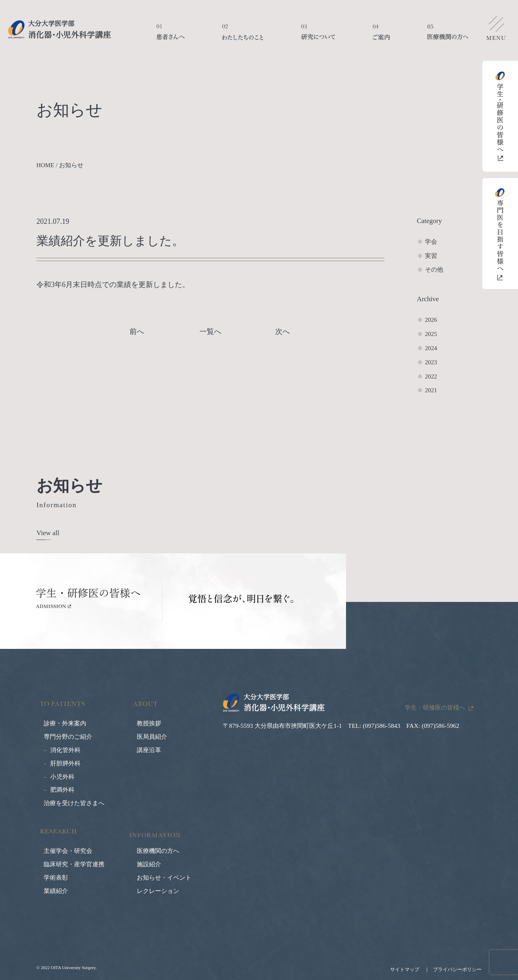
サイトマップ (405, 969)
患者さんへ (171, 36)
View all (48, 533)
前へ (137, 332)
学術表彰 (56, 878)
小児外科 (62, 777)
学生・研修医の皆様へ (435, 707)
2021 (431, 390)
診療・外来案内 (65, 723)
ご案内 (381, 36)
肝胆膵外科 (65, 763)
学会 (431, 242)
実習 (431, 256)
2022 (431, 376)
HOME (45, 165)
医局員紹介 (152, 737)
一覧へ (210, 332)
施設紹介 (149, 864)
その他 (434, 270)
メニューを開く (496, 30)
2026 (431, 320)
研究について (318, 36)
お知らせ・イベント (164, 878)
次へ (282, 332)
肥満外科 (62, 790)
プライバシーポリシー (457, 969)
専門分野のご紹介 (68, 737)
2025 (431, 334)
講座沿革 (149, 750)
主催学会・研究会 (68, 851)
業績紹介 (56, 891)
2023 (431, 362)
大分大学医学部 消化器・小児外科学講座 (59, 29)
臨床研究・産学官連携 (74, 864)
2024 (431, 348)
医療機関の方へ (448, 36)
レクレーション (158, 891)
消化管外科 (65, 750)
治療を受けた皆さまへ (74, 803)
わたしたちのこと (243, 36)
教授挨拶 (149, 723)
